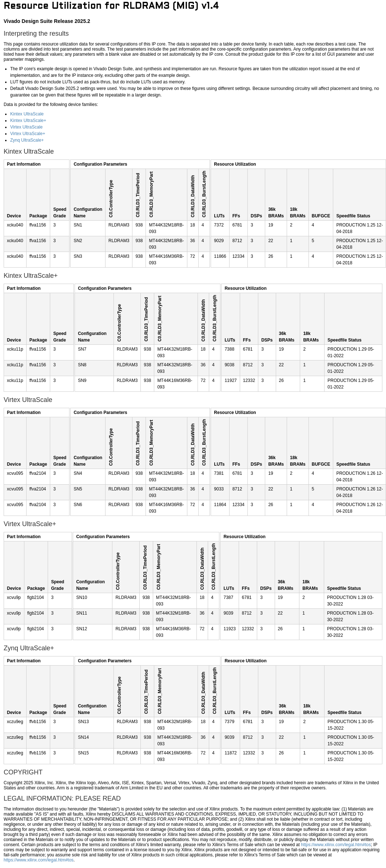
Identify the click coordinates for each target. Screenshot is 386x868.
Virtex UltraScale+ (28, 134)
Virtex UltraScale (26, 127)
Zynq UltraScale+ (27, 140)
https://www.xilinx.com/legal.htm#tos (336, 845)
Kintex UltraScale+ (28, 121)
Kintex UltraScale (27, 114)
